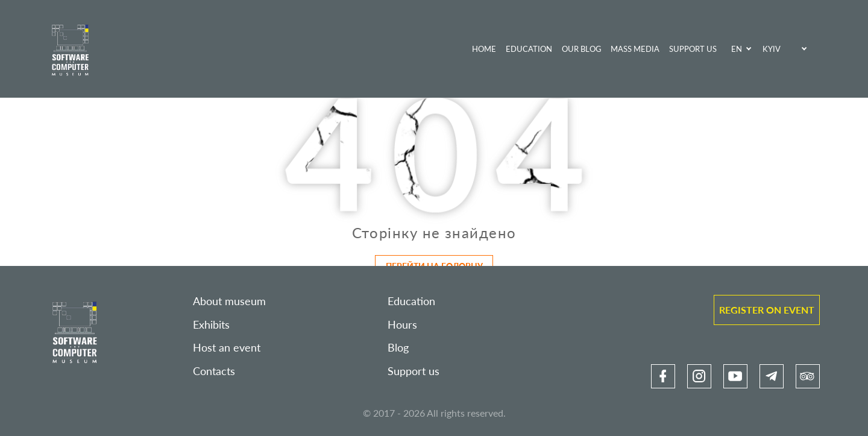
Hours (402, 325)
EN (737, 49)
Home (484, 49)
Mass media (635, 49)
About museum (229, 301)
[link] (663, 376)
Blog (398, 348)
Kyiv (772, 49)
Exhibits (211, 325)
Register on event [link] (767, 310)
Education (529, 49)
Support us (693, 49)
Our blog (582, 49)
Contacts (214, 371)
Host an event (227, 348)
